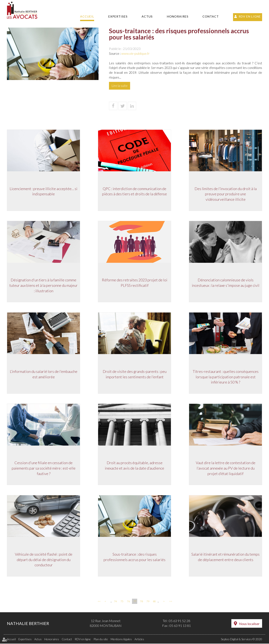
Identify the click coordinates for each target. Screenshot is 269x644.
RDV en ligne (250, 16)
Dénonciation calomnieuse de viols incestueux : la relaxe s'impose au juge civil (226, 283)
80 (154, 602)
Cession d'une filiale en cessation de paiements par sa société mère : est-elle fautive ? (44, 468)
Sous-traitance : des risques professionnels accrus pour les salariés (134, 557)
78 (141, 602)
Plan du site (101, 640)
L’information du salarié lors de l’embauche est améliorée (44, 374)
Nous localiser (249, 624)
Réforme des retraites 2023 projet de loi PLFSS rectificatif (135, 283)
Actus (147, 16)
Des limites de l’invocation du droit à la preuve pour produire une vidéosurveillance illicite (226, 194)
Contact (211, 16)
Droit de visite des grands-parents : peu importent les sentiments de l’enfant (135, 374)
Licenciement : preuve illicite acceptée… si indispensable (44, 191)
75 (122, 602)
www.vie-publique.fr (135, 53)
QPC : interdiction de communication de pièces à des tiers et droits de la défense (134, 191)
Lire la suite (120, 86)
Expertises (118, 16)
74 (115, 602)
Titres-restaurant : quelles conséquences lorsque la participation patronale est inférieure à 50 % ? (226, 377)
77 (135, 602)
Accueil (87, 16)
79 (148, 602)
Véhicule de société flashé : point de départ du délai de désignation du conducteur (44, 560)
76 (128, 602)
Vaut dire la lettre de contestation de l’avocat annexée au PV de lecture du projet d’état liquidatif (226, 468)
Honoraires (178, 16)
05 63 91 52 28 (179, 621)
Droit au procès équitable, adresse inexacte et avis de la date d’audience (134, 466)
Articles (139, 640)
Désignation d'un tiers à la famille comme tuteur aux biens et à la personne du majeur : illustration (44, 285)
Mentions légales (121, 640)
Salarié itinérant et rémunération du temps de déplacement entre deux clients (225, 557)
